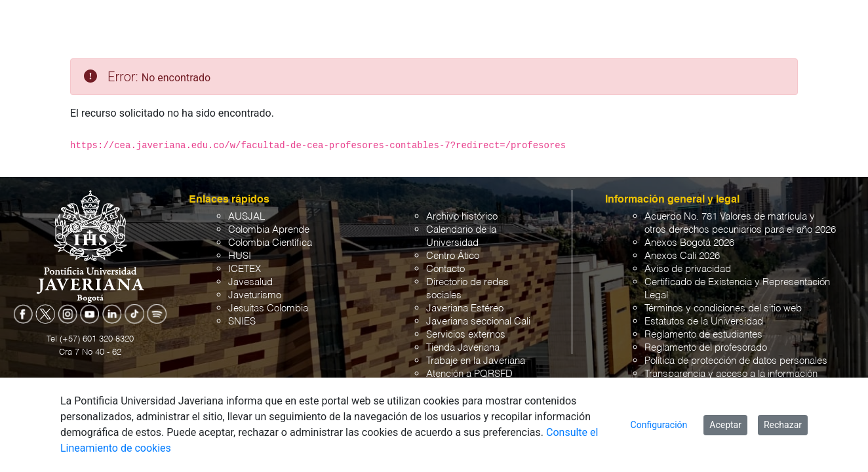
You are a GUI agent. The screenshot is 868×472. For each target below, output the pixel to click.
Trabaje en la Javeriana (476, 361)
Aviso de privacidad (688, 269)
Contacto (445, 269)
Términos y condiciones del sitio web (723, 308)
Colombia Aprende (269, 230)
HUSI (240, 256)
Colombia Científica (270, 243)
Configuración (659, 425)
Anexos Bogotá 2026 (689, 243)
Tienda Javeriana (463, 348)
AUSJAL (247, 217)
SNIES (242, 322)
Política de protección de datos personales (736, 361)
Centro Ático (453, 256)
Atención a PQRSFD (469, 374)
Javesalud (250, 282)
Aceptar (725, 425)
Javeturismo (255, 295)
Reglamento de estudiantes (703, 335)
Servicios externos (466, 335)
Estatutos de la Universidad (704, 322)
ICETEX (245, 269)
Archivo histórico (462, 217)
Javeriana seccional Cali (478, 322)
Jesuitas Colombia (268, 308)
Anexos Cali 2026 (682, 256)
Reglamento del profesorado (706, 348)
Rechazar (783, 425)
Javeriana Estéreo (465, 308)
